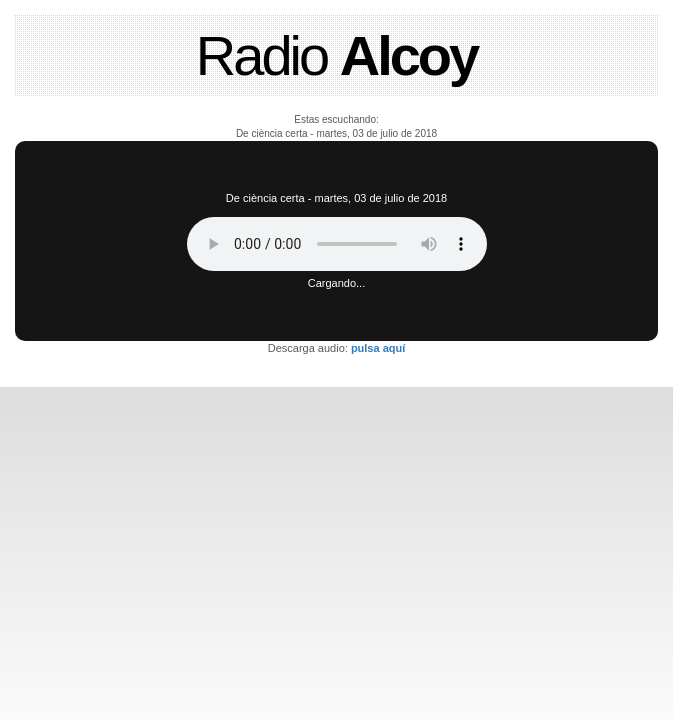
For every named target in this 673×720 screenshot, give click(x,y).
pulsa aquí (378, 348)
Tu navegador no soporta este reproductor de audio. (337, 244)
